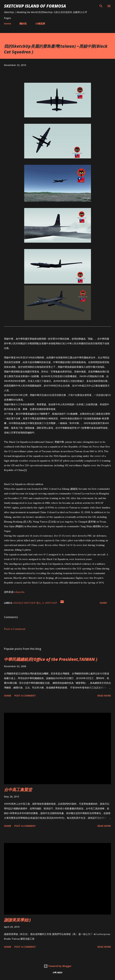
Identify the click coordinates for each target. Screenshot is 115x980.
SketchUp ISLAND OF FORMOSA (35, 6)
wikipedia (19, 592)
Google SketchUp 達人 (27, 603)
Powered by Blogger (58, 966)
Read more (104, 696)
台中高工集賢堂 (18, 790)
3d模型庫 (40, 24)
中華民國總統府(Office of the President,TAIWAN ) (51, 659)
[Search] (101, 6)
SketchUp (51, 603)
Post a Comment (15, 629)
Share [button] (103, 603)
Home (7, 24)
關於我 (23, 24)
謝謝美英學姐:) (17, 920)
